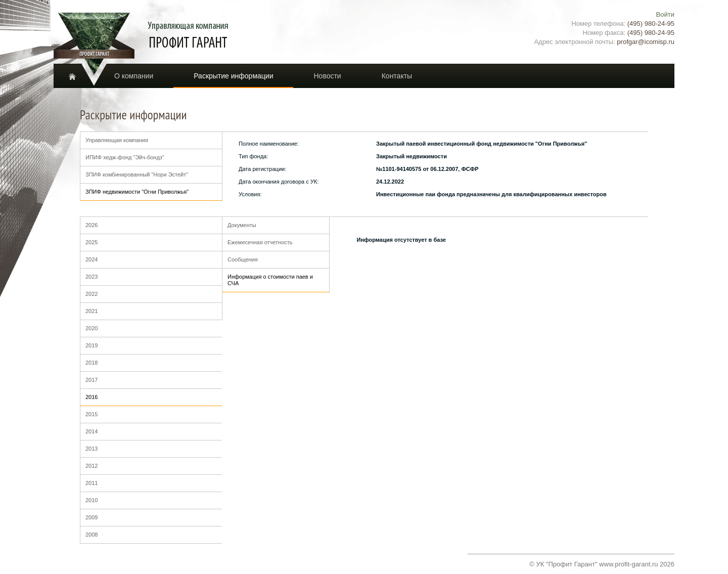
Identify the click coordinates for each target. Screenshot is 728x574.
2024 (92, 259)
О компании (134, 76)
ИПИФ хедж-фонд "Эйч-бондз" (125, 157)
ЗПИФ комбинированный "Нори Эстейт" (137, 174)
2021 (92, 311)
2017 (92, 380)
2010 (92, 500)
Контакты (397, 76)
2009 (92, 517)
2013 (92, 449)
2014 (92, 431)
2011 (92, 483)
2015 (92, 414)
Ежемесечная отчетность (260, 242)
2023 (92, 277)
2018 (92, 363)
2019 (92, 345)
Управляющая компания (117, 140)
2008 (92, 535)
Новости (327, 76)
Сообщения (243, 259)
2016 (92, 397)
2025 (92, 242)
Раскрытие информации (233, 76)
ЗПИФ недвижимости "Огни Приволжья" (137, 192)
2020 (92, 328)
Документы (242, 225)
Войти (665, 14)
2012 (92, 466)
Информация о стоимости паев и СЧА (270, 280)
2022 (92, 294)
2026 (92, 225)
